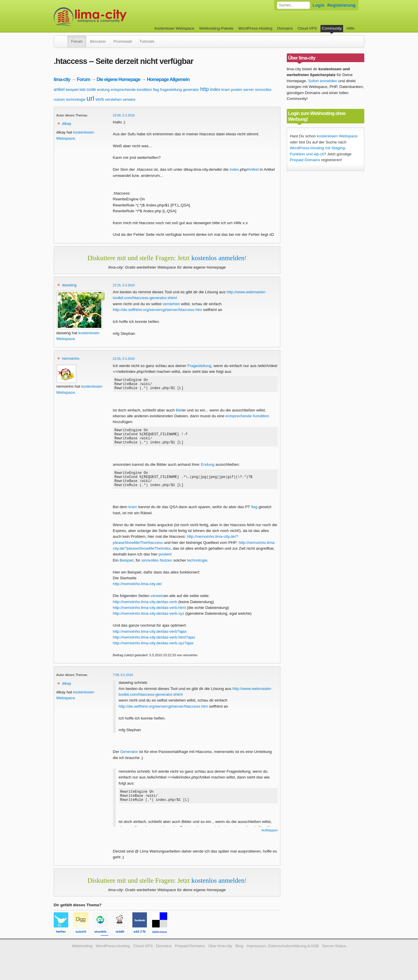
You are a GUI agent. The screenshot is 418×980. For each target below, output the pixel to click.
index (215, 89)
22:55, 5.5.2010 (124, 359)
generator (191, 90)
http (204, 89)
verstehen (113, 99)
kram (226, 90)
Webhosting (82, 955)
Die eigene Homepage (119, 79)
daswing (69, 285)
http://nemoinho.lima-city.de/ (137, 593)
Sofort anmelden (323, 81)
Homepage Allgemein (168, 79)
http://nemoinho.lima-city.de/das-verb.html (149, 617)
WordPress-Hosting (255, 28)
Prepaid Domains (305, 160)
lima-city (62, 79)
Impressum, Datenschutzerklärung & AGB (283, 955)
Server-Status (334, 955)
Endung (208, 471)
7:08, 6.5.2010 (123, 684)
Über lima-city (220, 955)
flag (156, 90)
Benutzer (98, 41)
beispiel (72, 90)
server (248, 90)
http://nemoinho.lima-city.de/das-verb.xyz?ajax (153, 653)
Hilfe (351, 28)
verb (100, 99)
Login (319, 5)
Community (332, 28)
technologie (76, 99)
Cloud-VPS (307, 28)
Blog (239, 955)
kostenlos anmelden (218, 258)
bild (82, 90)
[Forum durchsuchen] (293, 5)
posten (237, 90)
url (90, 98)
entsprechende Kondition (247, 419)
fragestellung (171, 90)
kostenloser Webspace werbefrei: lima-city (112, 17)
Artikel (253, 169)
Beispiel (127, 570)
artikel (59, 89)
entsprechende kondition (131, 90)
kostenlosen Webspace (337, 136)
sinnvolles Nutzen (157, 570)
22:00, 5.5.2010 (124, 115)
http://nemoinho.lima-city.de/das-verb (145, 611)
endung (103, 90)
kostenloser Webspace (174, 28)
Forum (77, 41)
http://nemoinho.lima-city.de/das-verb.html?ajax (154, 647)
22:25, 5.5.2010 (124, 285)
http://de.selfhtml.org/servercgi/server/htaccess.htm (158, 310)
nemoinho (71, 358)
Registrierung (342, 5)
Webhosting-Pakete (216, 28)
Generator (129, 761)
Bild (179, 413)
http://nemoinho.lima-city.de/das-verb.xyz (149, 623)
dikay (67, 124)
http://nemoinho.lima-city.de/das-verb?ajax (150, 641)
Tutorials (147, 41)
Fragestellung (199, 366)
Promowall (123, 41)
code (91, 89)
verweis (129, 99)
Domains (285, 28)
